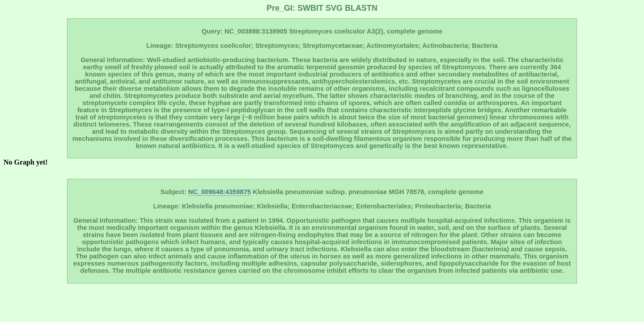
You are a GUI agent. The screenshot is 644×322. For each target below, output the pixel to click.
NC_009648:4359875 (220, 192)
